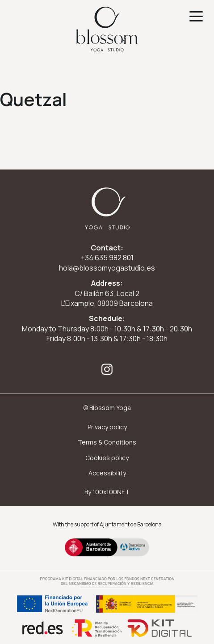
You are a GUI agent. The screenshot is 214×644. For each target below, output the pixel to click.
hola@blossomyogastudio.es (107, 268)
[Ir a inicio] (107, 29)
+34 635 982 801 (107, 258)
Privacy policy (107, 427)
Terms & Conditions (107, 442)
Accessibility (107, 473)
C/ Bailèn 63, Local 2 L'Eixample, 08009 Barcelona (107, 298)
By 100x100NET (107, 492)
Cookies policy (107, 458)
